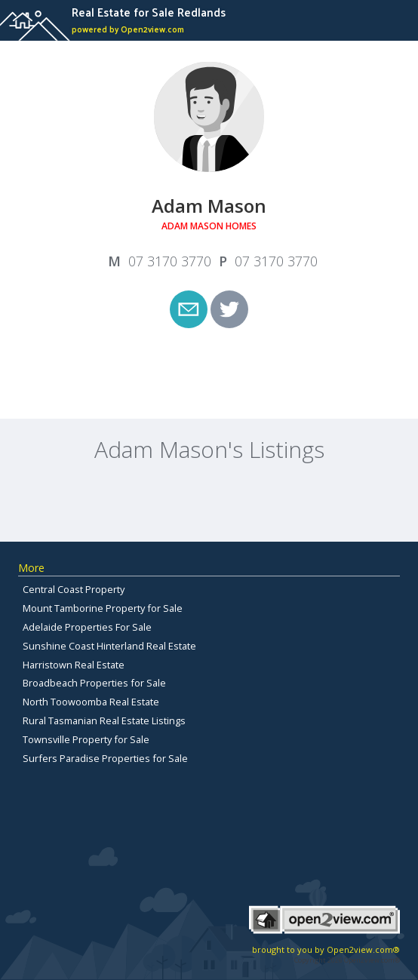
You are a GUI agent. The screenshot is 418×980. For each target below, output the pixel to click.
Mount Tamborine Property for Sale (103, 608)
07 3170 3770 (170, 261)
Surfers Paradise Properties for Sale (105, 758)
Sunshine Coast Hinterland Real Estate (109, 646)
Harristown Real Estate (74, 665)
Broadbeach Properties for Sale (94, 683)
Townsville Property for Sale (86, 739)
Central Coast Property (74, 589)
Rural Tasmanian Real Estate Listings (104, 720)
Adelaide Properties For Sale (87, 627)
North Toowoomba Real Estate (91, 702)
